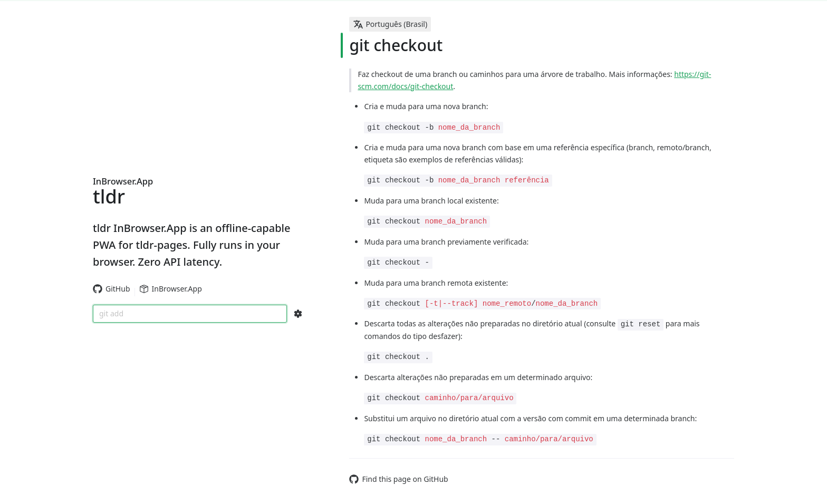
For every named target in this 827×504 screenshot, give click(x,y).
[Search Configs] (298, 314)
